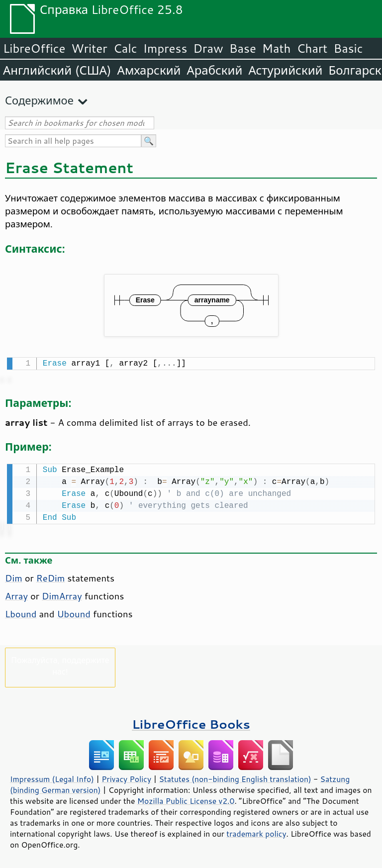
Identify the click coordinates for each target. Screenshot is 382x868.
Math (277, 48)
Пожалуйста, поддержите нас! (60, 664)
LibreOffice (34, 48)
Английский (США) (57, 70)
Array (16, 594)
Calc (125, 48)
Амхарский (149, 70)
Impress (165, 48)
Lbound (21, 612)
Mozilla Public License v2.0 (186, 799)
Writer (89, 48)
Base (243, 48)
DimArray (62, 594)
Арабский (214, 70)
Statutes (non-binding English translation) (235, 777)
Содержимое (39, 100)
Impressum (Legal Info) (52, 777)
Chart (312, 48)
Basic (348, 48)
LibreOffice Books (191, 722)
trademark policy (256, 832)
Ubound (74, 612)
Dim (14, 576)
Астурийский (285, 70)
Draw (208, 48)
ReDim (51, 576)
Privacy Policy (126, 777)
